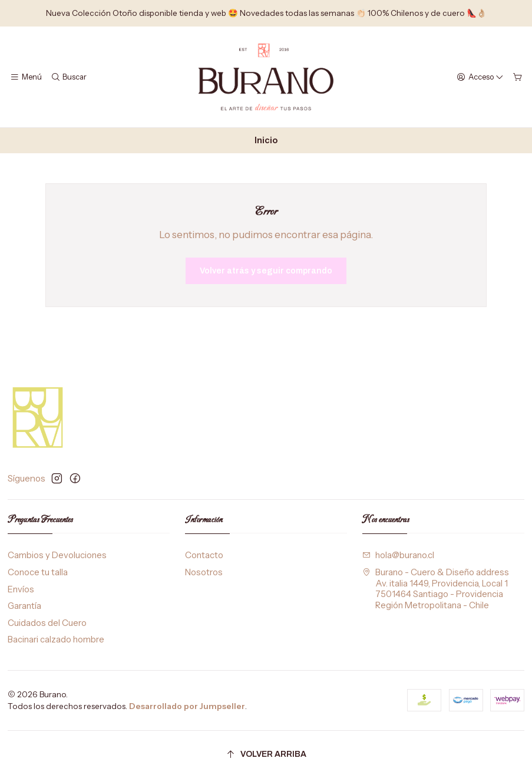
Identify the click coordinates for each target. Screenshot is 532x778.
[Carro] (517, 77)
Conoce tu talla (38, 572)
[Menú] (26, 77)
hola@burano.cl (399, 555)
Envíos (21, 589)
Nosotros (204, 572)
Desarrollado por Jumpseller (187, 706)
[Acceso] (480, 77)
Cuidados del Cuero (47, 623)
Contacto (204, 555)
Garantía (24, 606)
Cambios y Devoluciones (57, 555)
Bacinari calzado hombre (56, 639)
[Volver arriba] (266, 755)
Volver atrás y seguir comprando (266, 271)
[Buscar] (69, 77)
